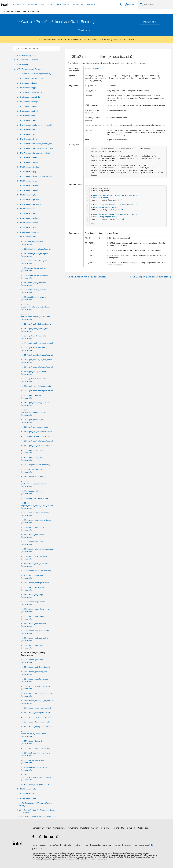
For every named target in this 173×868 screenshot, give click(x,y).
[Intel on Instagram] (58, 837)
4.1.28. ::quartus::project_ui (31, 204)
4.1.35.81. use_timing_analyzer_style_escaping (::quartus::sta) (36, 777)
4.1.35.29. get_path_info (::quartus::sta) (37, 432)
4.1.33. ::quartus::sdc (28, 227)
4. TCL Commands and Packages (30, 69)
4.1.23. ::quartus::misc (28, 181)
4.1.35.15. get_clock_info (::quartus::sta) (37, 343)
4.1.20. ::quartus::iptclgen (30, 167)
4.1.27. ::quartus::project (29, 200)
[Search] (141, 4)
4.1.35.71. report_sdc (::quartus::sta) (35, 713)
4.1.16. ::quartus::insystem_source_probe (36, 148)
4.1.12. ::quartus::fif (27, 130)
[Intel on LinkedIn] (46, 837)
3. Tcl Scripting (23, 64)
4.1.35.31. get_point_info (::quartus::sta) (37, 441)
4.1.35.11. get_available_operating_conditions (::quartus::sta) (35, 317)
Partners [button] (78, 5)
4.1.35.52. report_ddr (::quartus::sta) (35, 583)
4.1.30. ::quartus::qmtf (28, 214)
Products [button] (19, 5)
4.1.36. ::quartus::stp (28, 789)
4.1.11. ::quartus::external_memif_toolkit (36, 125)
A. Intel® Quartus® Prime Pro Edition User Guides (36, 817)
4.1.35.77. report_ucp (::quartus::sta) (35, 748)
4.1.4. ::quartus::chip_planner (31, 92)
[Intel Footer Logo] (18, 843)
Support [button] (33, 5)
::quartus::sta (99, 68)
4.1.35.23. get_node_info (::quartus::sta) (37, 391)
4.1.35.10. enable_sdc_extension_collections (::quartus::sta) (35, 307)
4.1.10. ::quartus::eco (28, 120)
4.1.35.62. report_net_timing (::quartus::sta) (33, 654)
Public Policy (143, 828)
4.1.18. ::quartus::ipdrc (29, 158)
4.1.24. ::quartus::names (29, 186)
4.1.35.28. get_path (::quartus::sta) (35, 427)
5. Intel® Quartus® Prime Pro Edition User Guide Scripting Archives (36, 811)
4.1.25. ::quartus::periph (29, 190)
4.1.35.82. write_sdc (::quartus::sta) (35, 784)
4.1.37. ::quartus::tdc (28, 794)
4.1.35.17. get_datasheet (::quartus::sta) (37, 355)
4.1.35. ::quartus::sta (28, 237)
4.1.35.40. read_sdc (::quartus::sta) (35, 498)
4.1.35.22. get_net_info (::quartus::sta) (36, 386)
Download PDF (150, 22)
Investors (85, 828)
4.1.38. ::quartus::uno (28, 798)
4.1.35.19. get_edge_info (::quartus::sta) (37, 367)
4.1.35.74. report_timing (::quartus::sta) (36, 726)
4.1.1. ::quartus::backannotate (32, 78)
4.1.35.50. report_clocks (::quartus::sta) (37, 571)
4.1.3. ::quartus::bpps (28, 88)
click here (103, 40)
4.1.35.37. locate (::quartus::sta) (34, 477)
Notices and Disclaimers (132, 855)
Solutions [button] (47, 5)
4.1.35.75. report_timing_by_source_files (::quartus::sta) (33, 734)
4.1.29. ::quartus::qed (28, 209)
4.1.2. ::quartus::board (28, 83)
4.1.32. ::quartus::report (29, 223)
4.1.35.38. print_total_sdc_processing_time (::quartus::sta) (34, 484)
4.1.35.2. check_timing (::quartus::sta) (36, 249)
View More (85, 30)
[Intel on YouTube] (52, 837)
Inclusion (131, 828)
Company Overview (42, 828)
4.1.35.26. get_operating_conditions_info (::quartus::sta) (33, 412)
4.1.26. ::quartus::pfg (28, 195)
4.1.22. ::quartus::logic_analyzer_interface (36, 176)
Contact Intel (59, 828)
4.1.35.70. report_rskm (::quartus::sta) (36, 708)
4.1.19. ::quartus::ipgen (29, 162)
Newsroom (73, 828)
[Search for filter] (37, 49)
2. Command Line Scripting (27, 60)
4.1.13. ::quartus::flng (28, 134)
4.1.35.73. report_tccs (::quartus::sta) (36, 722)
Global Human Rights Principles (120, 857)
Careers (95, 828)
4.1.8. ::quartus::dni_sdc (29, 111)
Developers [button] (63, 5)
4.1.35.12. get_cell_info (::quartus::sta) (36, 324)
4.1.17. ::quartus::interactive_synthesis (35, 153)
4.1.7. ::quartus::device (29, 106)
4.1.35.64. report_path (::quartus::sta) (36, 667)
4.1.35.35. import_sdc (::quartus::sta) (36, 465)
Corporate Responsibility (113, 828)
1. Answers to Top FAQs (26, 56)
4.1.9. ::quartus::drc (27, 116)
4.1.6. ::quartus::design (29, 102)
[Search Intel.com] (158, 5)
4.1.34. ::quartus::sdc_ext (30, 232)
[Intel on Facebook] (33, 837)
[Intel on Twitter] (40, 837)
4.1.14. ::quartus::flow (28, 139)
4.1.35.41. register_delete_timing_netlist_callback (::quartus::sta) (37, 506)
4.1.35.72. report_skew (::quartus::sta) (36, 717)
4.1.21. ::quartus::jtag (28, 172)
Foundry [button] (92, 5)
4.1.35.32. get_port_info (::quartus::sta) (36, 446)
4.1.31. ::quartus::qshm (29, 218)
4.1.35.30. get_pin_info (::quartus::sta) (36, 436)
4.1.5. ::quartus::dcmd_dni (30, 97)
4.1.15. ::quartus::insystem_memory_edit (36, 144)
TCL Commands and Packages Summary (35, 74)
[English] (129, 5)
